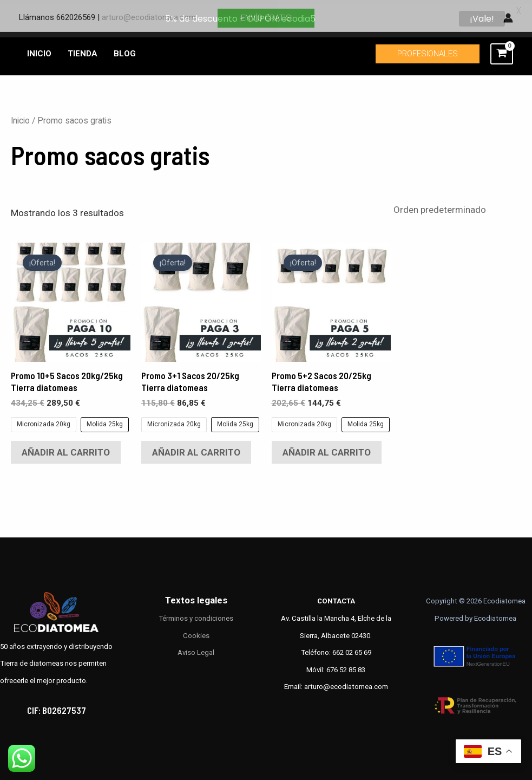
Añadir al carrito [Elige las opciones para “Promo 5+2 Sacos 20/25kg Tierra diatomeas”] (327, 448)
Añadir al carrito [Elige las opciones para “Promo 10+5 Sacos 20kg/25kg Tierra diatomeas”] (66, 448)
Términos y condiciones (196, 614)
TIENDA (83, 49)
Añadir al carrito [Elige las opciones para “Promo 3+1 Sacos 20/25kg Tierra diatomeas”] (196, 448)
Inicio (20, 116)
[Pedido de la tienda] (455, 205)
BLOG (125, 49)
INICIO (39, 49)
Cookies (196, 631)
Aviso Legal (196, 648)
